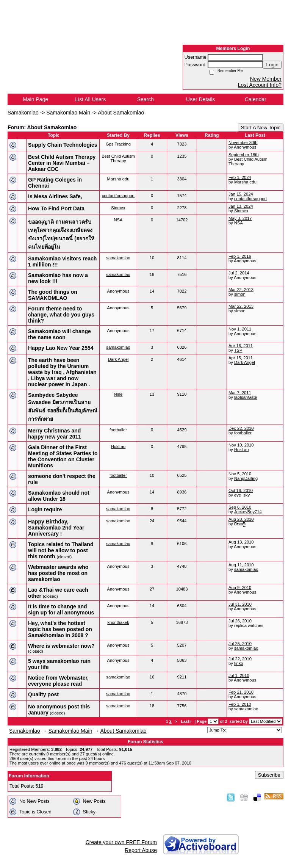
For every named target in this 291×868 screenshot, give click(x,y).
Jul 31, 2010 (240, 604)
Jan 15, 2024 (241, 194)
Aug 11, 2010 (241, 565)
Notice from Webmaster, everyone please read (58, 681)
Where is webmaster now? (61, 646)
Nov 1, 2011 (240, 329)
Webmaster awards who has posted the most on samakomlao (58, 573)
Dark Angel (118, 359)
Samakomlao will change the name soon (59, 334)
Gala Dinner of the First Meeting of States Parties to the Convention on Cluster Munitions (63, 456)
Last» (187, 721)
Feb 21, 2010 (241, 692)
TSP (238, 350)
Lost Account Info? (260, 85)
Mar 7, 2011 (240, 393)
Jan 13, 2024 (241, 206)
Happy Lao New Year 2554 (61, 348)
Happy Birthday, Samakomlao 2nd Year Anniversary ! (56, 528)
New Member (266, 79)
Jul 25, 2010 (240, 644)
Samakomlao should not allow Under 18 (59, 496)
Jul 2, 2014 (239, 273)
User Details (200, 99)
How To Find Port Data (56, 208)
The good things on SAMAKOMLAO (53, 295)
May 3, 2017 (240, 218)
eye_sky (242, 495)
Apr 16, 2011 (241, 346)
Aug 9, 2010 (240, 588)
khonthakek (118, 622)
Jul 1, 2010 (239, 675)
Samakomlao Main (68, 113)
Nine (118, 394)
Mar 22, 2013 (241, 290)
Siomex (118, 208)
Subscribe (269, 775)
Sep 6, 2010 (240, 507)
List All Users (90, 99)
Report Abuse (141, 850)
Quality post (43, 694)
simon (240, 294)
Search (145, 99)
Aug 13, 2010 (241, 542)
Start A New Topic (261, 128)
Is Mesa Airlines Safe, (55, 196)
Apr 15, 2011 (241, 358)
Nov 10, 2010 (241, 445)
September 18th (244, 155)
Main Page (35, 99)
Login (272, 65)
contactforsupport (118, 196)
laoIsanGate (246, 397)
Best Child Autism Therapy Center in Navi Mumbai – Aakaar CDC (62, 163)
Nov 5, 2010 (240, 474)
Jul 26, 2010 (240, 621)
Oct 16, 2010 (241, 490)
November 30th (243, 143)
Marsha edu (118, 179)
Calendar (256, 99)
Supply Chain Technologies (63, 145)
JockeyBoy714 (248, 512)
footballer (118, 430)
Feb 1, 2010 (240, 704)
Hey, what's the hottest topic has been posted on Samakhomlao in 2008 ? (60, 629)
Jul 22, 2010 (240, 659)
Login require (45, 509)
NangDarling (246, 478)
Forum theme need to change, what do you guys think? (61, 315)
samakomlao (118, 258)
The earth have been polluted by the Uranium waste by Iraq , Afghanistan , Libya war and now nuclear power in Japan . (62, 372)
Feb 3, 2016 (240, 256)
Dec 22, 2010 (241, 428)
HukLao (118, 447)
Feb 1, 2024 (240, 177)
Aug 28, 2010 (241, 519)
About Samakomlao (121, 113)
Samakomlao (23, 113)
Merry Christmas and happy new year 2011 (55, 434)
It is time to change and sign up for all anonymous (61, 609)
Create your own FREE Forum (121, 842)
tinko (239, 663)
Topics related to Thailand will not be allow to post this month (61, 550)
